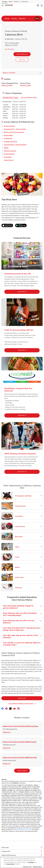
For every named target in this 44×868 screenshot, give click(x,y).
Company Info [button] (22, 851)
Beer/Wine (23, 537)
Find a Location (24, 771)
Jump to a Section (22, 73)
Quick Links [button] (22, 848)
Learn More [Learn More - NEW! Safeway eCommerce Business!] (27, 472)
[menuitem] (7, 19)
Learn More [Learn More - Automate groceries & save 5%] (27, 292)
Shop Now (22, 60)
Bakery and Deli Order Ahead (14, 132)
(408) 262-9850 (7, 85)
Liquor (23, 547)
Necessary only (27, 867)
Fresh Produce (23, 527)
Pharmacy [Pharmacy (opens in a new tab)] (17, 2)
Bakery (6, 148)
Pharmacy (23, 588)
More (37, 19)
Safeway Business (10, 151)
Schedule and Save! (10, 141)
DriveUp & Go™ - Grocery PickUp (15, 129)
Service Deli (23, 578)
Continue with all (37, 867)
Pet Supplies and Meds (23, 496)
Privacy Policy (10, 864)
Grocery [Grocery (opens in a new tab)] (5, 2)
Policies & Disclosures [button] (22, 855)
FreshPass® (8, 138)
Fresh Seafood (23, 506)
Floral (23, 557)
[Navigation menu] (3, 5)
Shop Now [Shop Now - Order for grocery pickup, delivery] (27, 350)
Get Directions (10, 49)
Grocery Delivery (9, 126)
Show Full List (9, 160)
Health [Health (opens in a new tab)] (10, 2)
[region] (22, 863)
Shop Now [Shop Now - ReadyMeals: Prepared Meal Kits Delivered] (27, 415)
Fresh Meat (8, 157)
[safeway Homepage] (9, 5)
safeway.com (29, 698)
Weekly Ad (6, 732)
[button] (38, 5)
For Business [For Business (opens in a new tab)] (25, 2)
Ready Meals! (8, 135)
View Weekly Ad (22, 54)
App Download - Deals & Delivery (15, 145)
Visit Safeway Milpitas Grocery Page (23, 704)
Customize (31, 862)
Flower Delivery (9, 154)
